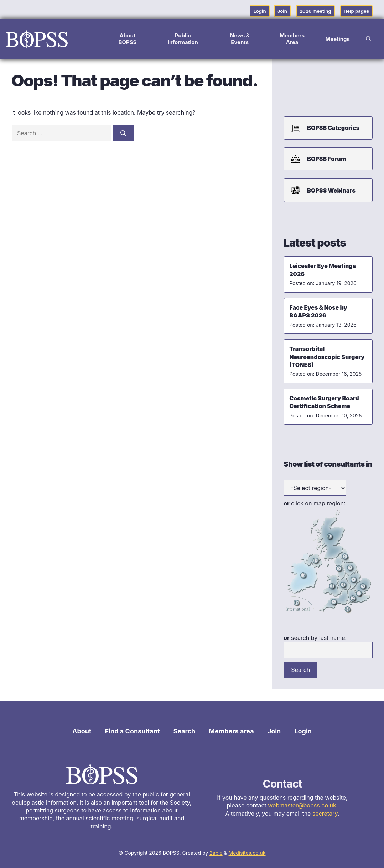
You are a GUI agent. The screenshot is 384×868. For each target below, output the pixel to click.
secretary (325, 814)
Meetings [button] (338, 39)
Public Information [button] (183, 39)
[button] (369, 39)
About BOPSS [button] (127, 39)
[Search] (123, 133)
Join (282, 11)
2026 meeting (315, 11)
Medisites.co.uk (247, 853)
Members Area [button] (292, 39)
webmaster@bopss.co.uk (302, 805)
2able (216, 853)
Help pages (356, 11)
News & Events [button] (240, 39)
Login (260, 11)
